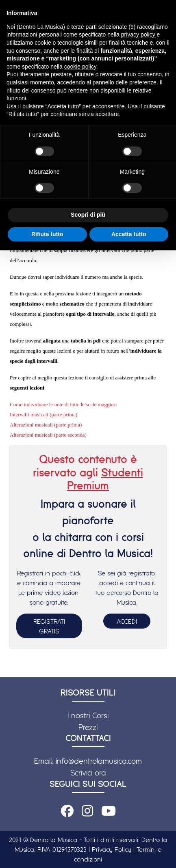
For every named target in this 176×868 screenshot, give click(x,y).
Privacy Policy (112, 849)
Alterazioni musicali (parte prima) (46, 425)
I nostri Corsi (88, 715)
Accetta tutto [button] (129, 234)
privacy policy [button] (138, 34)
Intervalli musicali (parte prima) (43, 415)
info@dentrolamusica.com (99, 761)
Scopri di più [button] (88, 215)
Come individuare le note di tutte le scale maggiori (63, 404)
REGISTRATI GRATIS (49, 626)
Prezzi (88, 727)
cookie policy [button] (80, 67)
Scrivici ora (88, 773)
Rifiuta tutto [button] (47, 234)
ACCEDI (127, 621)
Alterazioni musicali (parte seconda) (48, 435)
